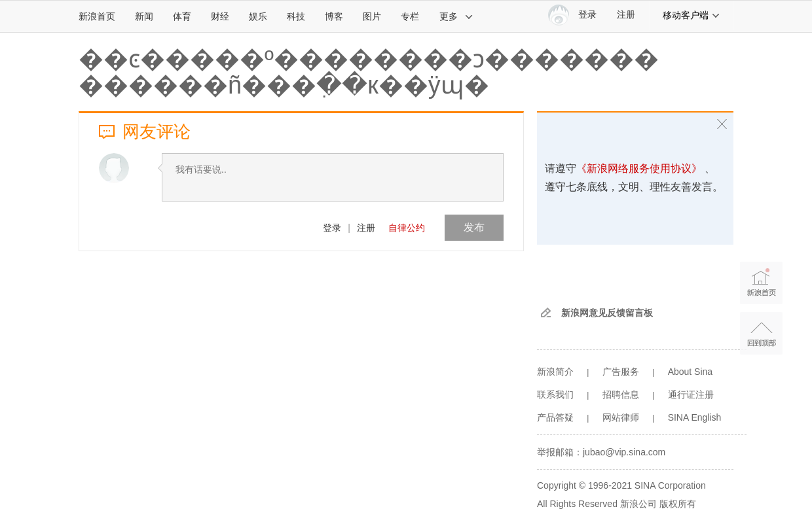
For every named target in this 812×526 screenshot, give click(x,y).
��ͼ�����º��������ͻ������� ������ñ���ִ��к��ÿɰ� (369, 72)
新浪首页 (97, 16)
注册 (626, 15)
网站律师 (621, 417)
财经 (220, 16)
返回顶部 (761, 333)
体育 (182, 16)
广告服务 (621, 372)
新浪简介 (555, 372)
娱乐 (258, 16)
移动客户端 (692, 15)
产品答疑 (555, 417)
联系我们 (555, 394)
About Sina (691, 372)
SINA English (695, 417)
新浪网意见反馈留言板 (607, 313)
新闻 (144, 16)
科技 (296, 16)
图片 (372, 16)
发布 (474, 227)
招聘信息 (621, 394)
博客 (334, 16)
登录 (332, 228)
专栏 (410, 16)
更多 (456, 16)
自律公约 (407, 228)
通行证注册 (691, 394)
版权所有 (678, 504)
